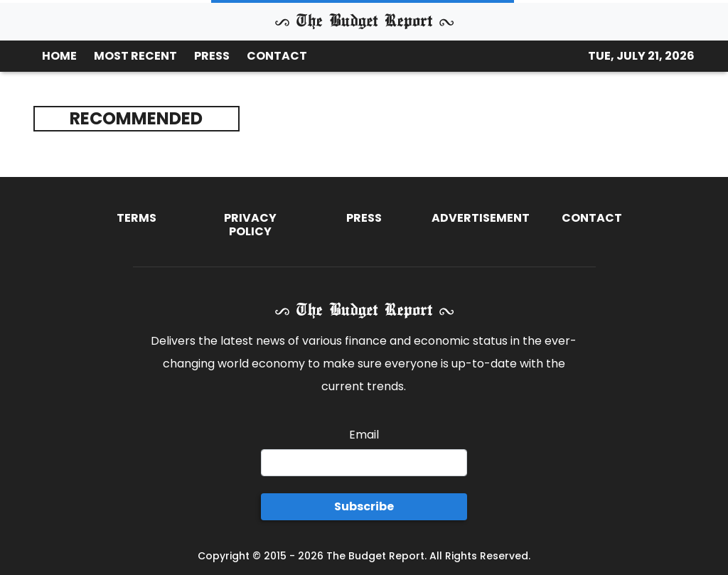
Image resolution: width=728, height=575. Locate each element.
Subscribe (364, 506)
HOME (59, 56)
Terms (136, 218)
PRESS (212, 56)
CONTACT (277, 56)
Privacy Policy (250, 225)
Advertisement (481, 218)
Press (364, 218)
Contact (592, 218)
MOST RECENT (135, 56)
